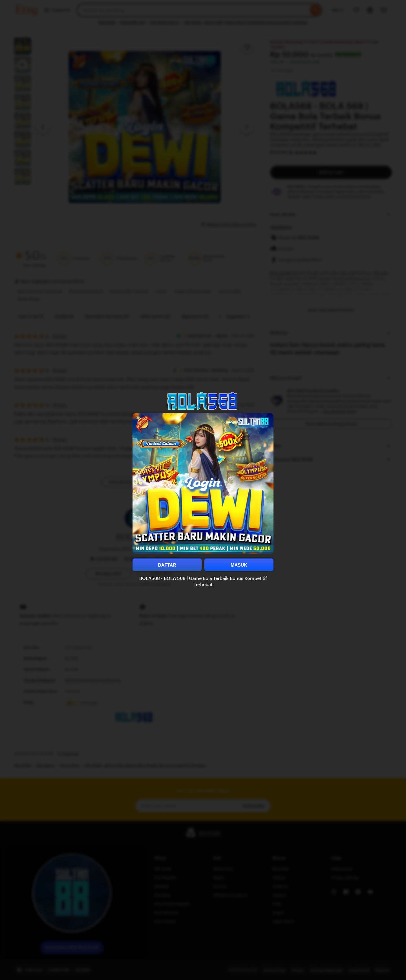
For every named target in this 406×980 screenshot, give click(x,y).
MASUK (239, 565)
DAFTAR (167, 565)
